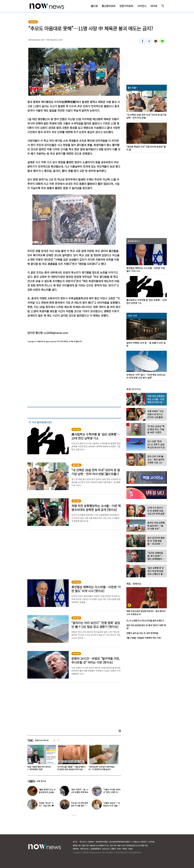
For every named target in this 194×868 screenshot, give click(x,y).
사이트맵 (151, 842)
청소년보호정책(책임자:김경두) (120, 842)
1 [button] (72, 815)
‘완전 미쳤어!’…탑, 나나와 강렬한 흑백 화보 (80, 791)
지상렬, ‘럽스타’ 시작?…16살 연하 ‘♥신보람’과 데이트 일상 (47, 806)
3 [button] (76, 815)
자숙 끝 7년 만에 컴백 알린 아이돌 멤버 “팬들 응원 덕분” (79, 806)
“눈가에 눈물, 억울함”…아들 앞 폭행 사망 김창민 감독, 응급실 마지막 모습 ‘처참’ (72, 769)
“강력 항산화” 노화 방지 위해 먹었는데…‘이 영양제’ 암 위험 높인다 (102, 768)
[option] (41, 759)
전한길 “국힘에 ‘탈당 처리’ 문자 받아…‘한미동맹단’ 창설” (39, 768)
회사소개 (83, 842)
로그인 (75, 842)
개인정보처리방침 (101, 842)
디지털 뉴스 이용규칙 (139, 842)
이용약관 (91, 842)
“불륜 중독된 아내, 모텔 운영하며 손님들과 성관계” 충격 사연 (47, 792)
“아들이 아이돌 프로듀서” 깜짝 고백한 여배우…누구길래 (112, 792)
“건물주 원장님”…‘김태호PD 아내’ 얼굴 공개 (111, 806)
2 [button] (74, 815)
